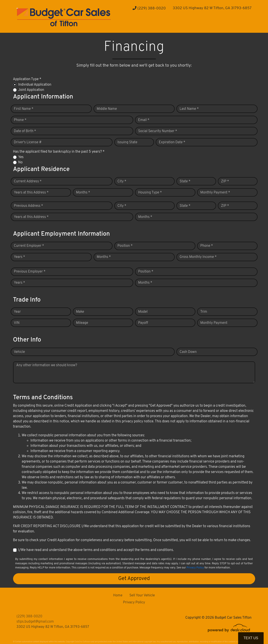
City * (122, 181)
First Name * (24, 109)
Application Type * (27, 79)
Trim (204, 312)
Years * (20, 257)
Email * (144, 120)
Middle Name (107, 109)
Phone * (20, 120)
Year (17, 312)
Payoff (143, 323)
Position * (125, 246)
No (20, 162)
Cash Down (188, 352)
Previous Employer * (30, 272)
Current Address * (28, 181)
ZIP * (225, 181)
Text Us (251, 638)
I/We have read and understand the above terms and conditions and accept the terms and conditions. (96, 550)
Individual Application (35, 85)
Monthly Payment (214, 323)
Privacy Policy (195, 568)
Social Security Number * (158, 131)
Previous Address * (29, 206)
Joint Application (31, 90)
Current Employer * (29, 246)
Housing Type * (150, 193)
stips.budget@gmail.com (35, 622)
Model (143, 312)
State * (185, 181)
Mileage (82, 323)
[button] (135, 24)
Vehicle (20, 352)
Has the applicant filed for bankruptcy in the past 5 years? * (59, 152)
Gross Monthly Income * (198, 257)
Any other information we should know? (47, 365)
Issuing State (127, 142)
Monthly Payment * (215, 193)
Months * (83, 193)
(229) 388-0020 (149, 8)
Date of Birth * (25, 131)
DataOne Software (83, 642)
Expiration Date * (172, 142)
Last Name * (189, 109)
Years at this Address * (31, 193)
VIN (17, 323)
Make (80, 312)
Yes (21, 157)
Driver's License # (28, 142)
